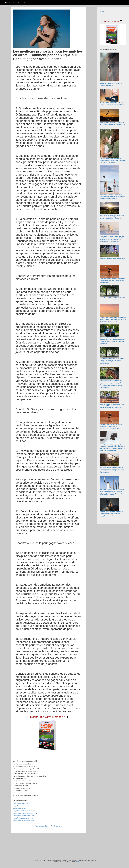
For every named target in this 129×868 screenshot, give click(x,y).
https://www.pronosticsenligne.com (24, 821)
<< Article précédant (40, 826)
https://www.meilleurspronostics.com (25, 811)
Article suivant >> (57, 826)
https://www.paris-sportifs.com (23, 806)
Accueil (102, 11)
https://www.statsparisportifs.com (24, 818)
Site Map (77, 862)
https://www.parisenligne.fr (22, 804)
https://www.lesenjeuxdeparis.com (24, 816)
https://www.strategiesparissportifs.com (25, 813)
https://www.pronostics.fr (21, 808)
